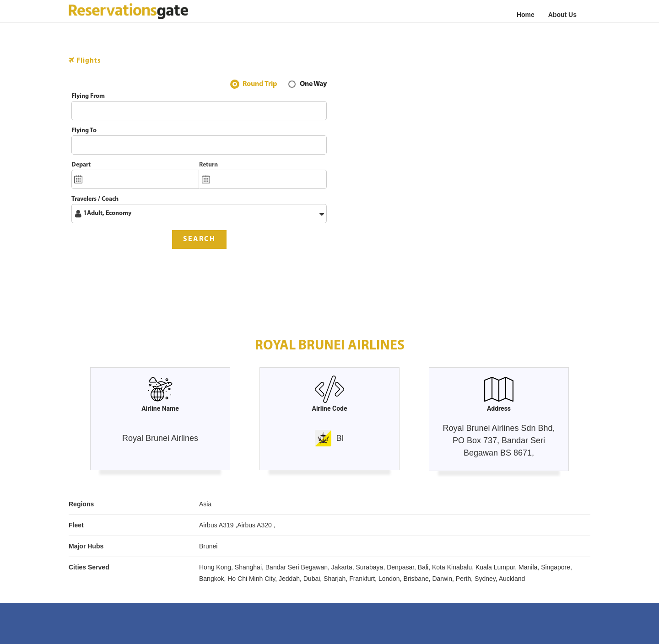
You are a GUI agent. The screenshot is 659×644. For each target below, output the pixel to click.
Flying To (84, 131)
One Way (313, 85)
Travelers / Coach (95, 199)
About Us (562, 15)
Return (208, 165)
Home (526, 15)
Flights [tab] (85, 61)
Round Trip (260, 85)
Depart (81, 165)
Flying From (88, 96)
